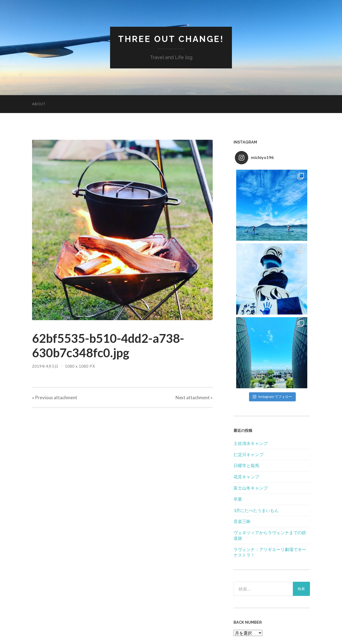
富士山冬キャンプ (251, 488)
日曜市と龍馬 (246, 465)
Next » (194, 397)
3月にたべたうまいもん (256, 510)
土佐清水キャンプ (251, 443)
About (39, 104)
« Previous (55, 397)
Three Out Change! (171, 39)
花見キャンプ (246, 477)
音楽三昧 (242, 521)
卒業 (238, 499)
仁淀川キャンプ (248, 454)
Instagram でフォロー (272, 397)
